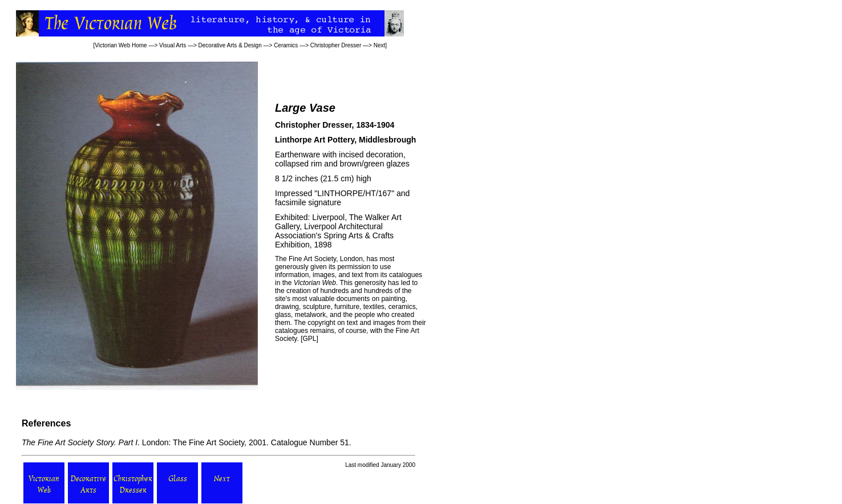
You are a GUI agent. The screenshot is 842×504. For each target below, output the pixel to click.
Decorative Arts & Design (230, 45)
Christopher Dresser (336, 45)
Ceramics (286, 45)
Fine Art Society (311, 259)
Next (380, 45)
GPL (309, 339)
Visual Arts (173, 45)
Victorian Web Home (121, 45)
